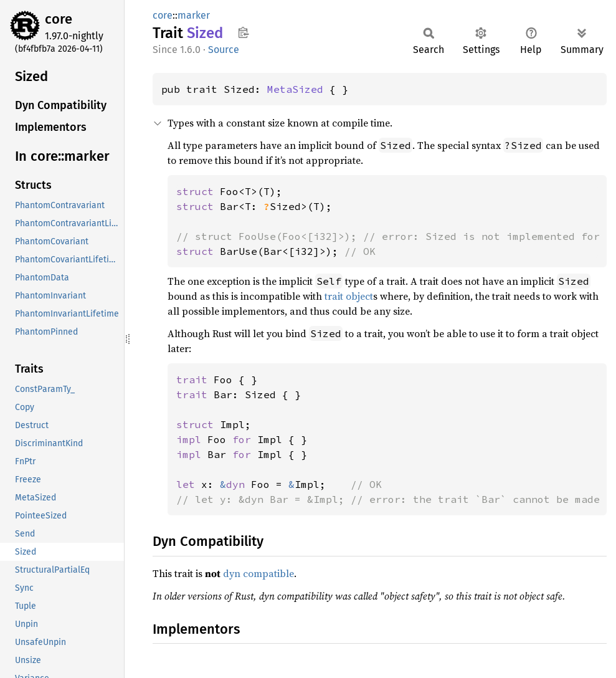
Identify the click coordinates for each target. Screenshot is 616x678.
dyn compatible (258, 573)
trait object (349, 296)
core (59, 19)
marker (194, 15)
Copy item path (243, 32)
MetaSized (295, 89)
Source (224, 50)
